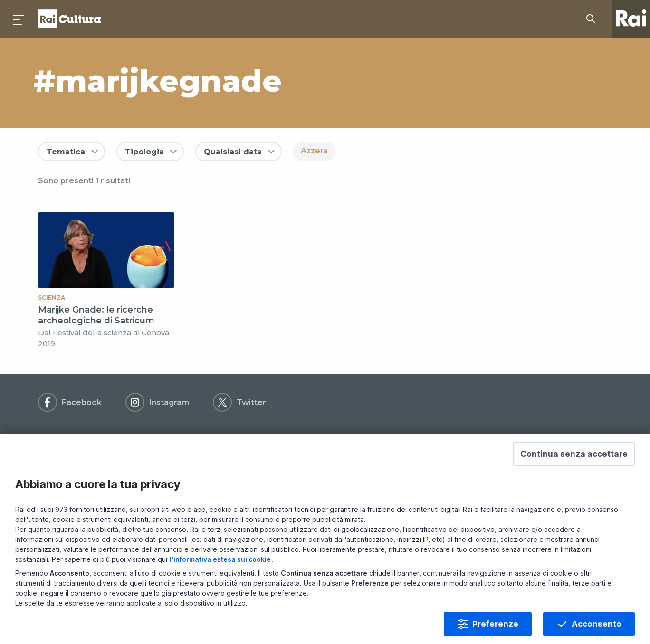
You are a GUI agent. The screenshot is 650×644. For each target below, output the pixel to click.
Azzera (314, 151)
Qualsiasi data (233, 152)
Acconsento (597, 628)
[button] (574, 458)
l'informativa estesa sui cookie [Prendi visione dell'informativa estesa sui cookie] (220, 563)
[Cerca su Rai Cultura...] (593, 19)
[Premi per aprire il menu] (19, 19)
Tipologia (144, 152)
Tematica (66, 152)
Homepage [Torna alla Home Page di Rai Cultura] (69, 19)
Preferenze (495, 628)
